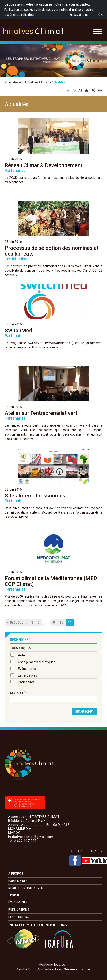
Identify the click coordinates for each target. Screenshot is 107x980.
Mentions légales (52, 965)
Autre (22, 655)
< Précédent (17, 623)
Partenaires (26, 682)
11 (70, 623)
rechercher (84, 712)
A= (69, 90)
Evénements (27, 669)
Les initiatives (27, 675)
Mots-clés (19, 693)
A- (75, 90)
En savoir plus (79, 15)
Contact (23, 969)
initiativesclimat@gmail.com (31, 845)
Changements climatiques (37, 662)
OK (100, 15)
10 (61, 623)
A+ (80, 90)
